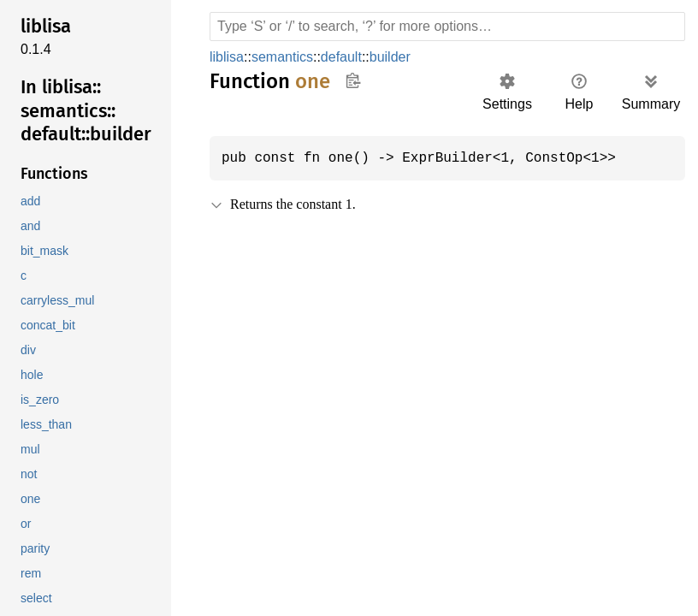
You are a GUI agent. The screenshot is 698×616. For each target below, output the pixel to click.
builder (401, 57)
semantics (287, 57)
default (349, 57)
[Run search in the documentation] (447, 27)
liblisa (229, 57)
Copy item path (353, 80)
